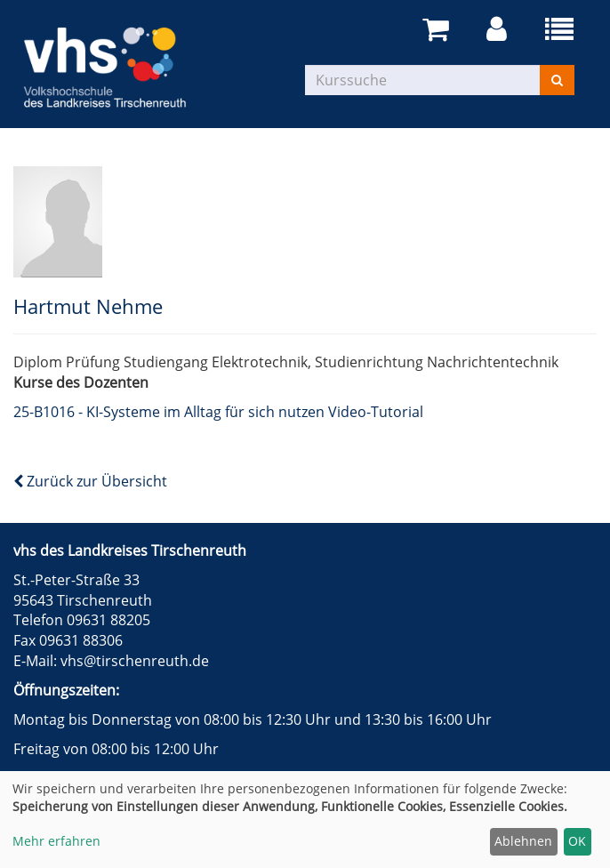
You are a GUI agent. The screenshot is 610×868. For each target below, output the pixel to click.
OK (577, 841)
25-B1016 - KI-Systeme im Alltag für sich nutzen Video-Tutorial (218, 412)
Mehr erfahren (56, 841)
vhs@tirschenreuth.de (135, 661)
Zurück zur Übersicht (90, 481)
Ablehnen (523, 841)
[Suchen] (557, 80)
